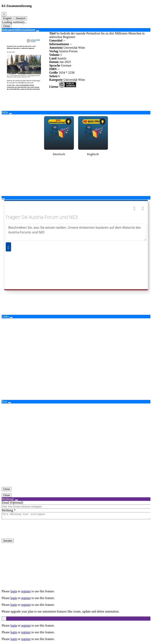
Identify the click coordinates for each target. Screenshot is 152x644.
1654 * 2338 (66, 73)
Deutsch (21, 18)
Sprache (55, 65)
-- (64, 40)
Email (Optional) (12, 503)
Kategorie (56, 80)
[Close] (4, 14)
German (66, 65)
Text (4, 402)
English (8, 18)
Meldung (7, 510)
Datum (54, 62)
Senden (8, 542)
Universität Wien (74, 48)
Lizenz (54, 87)
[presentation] (32, 532)
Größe (54, 73)
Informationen (59, 44)
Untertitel (56, 40)
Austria (62, 58)
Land (53, 58)
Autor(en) (56, 48)
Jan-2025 (65, 62)
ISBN (53, 69)
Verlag (54, 51)
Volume (54, 55)
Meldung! (8, 499)
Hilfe (5, 113)
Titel (52, 33)
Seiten (53, 76)
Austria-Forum (68, 51)
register (26, 591)
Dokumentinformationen (18, 30)
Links (5, 316)
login (14, 591)
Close (7, 26)
